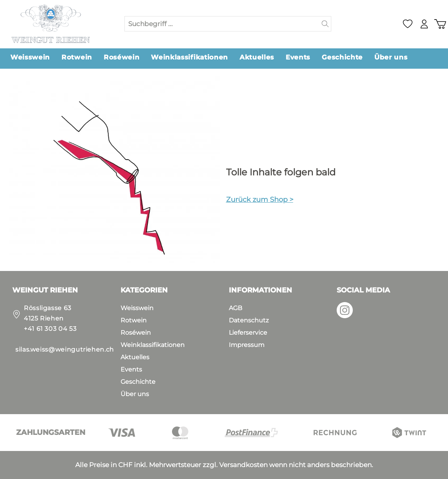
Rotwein (134, 320)
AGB (236, 308)
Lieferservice (248, 333)
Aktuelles (135, 357)
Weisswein (137, 308)
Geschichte (138, 382)
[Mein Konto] (423, 24)
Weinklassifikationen (153, 345)
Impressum (247, 345)
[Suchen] (325, 24)
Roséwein (136, 333)
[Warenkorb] (440, 24)
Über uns (135, 394)
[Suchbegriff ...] (222, 24)
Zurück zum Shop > (260, 200)
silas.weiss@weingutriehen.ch (65, 349)
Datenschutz (249, 320)
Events (131, 369)
